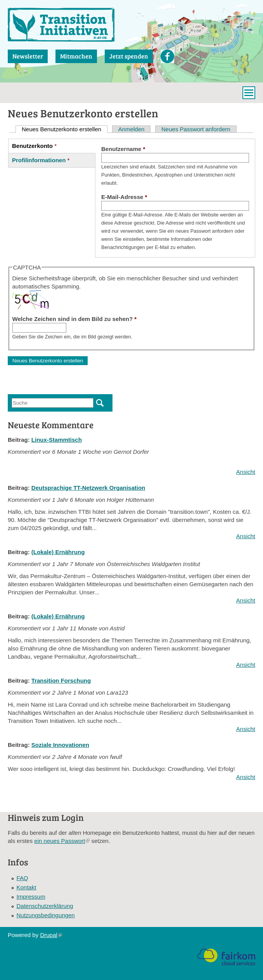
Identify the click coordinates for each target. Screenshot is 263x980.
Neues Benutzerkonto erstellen (65, 129)
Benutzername (123, 149)
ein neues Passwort (62, 841)
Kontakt (27, 887)
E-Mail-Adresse (124, 197)
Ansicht (246, 472)
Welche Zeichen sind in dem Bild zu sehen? (75, 319)
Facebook (167, 56)
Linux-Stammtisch (57, 440)
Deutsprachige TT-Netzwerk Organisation (88, 488)
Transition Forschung (61, 681)
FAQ (22, 878)
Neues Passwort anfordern (196, 129)
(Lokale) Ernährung (58, 552)
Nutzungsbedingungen (46, 915)
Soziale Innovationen (60, 745)
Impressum (31, 897)
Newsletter (28, 56)
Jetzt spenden (129, 56)
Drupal (51, 935)
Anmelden (131, 129)
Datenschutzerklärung (45, 906)
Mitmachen (76, 56)
